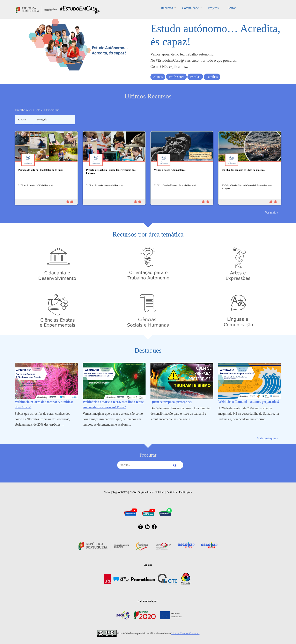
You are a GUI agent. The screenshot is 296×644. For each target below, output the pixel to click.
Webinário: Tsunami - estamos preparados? (249, 402)
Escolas (195, 77)
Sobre (107, 492)
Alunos (158, 77)
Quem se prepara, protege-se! (171, 402)
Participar (172, 492)
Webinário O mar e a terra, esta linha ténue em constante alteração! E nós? (113, 405)
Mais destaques (266, 438)
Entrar (232, 8)
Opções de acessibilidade (151, 492)
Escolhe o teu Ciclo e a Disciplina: (38, 110)
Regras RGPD (120, 492)
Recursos (167, 8)
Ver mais (271, 212)
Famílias (212, 77)
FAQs (133, 492)
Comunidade (190, 8)
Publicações (185, 492)
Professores (176, 77)
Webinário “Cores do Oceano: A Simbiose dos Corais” (44, 405)
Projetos (213, 8)
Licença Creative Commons (186, 633)
